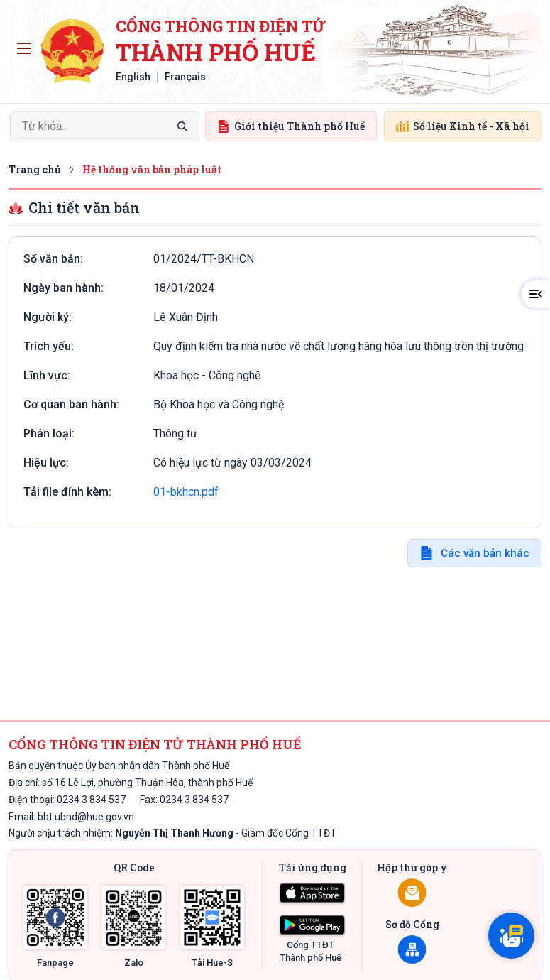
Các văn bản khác (485, 553)
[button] (536, 294)
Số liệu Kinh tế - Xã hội (463, 126)
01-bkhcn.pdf (186, 492)
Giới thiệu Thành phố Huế (291, 126)
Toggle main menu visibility (27, 45)
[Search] (105, 126)
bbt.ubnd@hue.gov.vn (86, 817)
